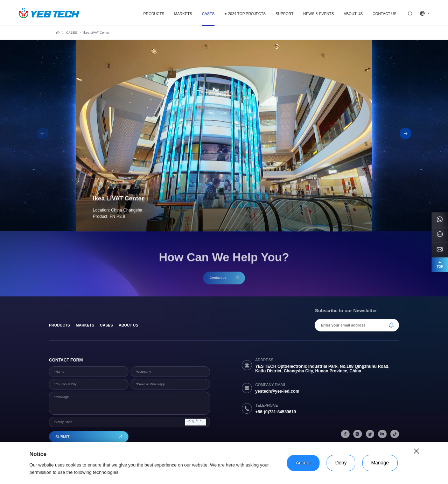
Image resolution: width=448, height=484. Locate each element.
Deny (341, 463)
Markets (85, 325)
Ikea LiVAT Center (96, 33)
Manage (380, 463)
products (59, 325)
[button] (405, 134)
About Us (128, 325)
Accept (303, 463)
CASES (72, 33)
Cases (107, 325)
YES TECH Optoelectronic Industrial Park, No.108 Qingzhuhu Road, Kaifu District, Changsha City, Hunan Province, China (322, 369)
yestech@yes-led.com (277, 391)
